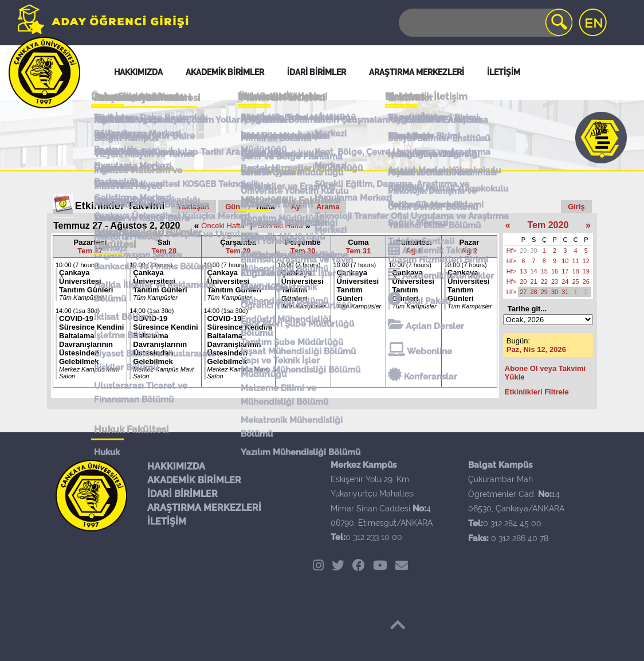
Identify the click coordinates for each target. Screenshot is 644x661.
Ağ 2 (469, 251)
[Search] (485, 23)
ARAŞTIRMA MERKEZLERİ (204, 508)
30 (534, 251)
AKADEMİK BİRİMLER (194, 480)
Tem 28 (164, 251)
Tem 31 (358, 251)
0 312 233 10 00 (374, 537)
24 (565, 281)
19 (586, 271)
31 (565, 292)
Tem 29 (238, 251)
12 (586, 261)
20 (523, 281)
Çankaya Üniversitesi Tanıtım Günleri (86, 281)
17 (565, 271)
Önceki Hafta (223, 226)
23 (555, 281)
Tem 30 (303, 251)
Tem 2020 (548, 225)
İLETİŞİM (167, 521)
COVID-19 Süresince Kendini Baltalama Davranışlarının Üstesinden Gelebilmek (91, 340)
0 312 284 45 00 (512, 523)
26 (586, 281)
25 (576, 281)
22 (544, 281)
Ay (296, 207)
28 (534, 292)
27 (523, 292)
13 (523, 271)
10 (565, 261)
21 (534, 281)
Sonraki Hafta (280, 226)
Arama (328, 207)
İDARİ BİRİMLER (182, 494)
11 (576, 261)
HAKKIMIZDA (176, 466)
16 (555, 271)
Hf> (511, 251)
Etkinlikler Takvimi (120, 206)
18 (576, 271)
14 (534, 271)
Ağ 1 (414, 251)
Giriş (576, 207)
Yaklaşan (194, 207)
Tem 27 (90, 251)
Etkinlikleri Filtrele (537, 392)
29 (523, 251)
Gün (233, 207)
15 (544, 271)
